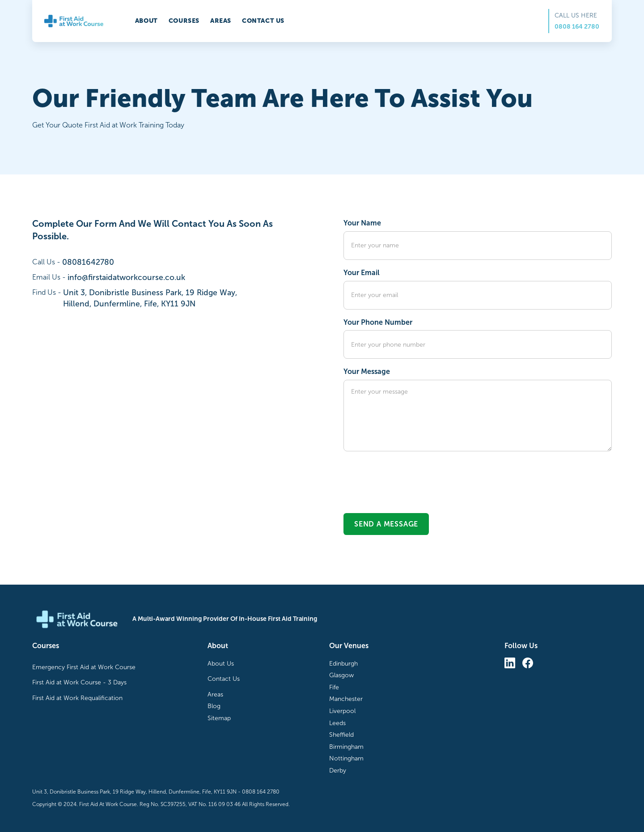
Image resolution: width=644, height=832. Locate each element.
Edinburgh (343, 664)
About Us (221, 664)
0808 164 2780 (577, 27)
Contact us (263, 21)
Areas (221, 21)
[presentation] (411, 478)
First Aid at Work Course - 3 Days (79, 682)
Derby (338, 770)
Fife (334, 687)
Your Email (362, 273)
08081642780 (88, 262)
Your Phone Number (378, 322)
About (146, 21)
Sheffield (341, 735)
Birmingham (346, 747)
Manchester (346, 699)
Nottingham (346, 758)
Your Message (367, 371)
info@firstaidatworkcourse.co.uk (126, 277)
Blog (214, 706)
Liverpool (342, 711)
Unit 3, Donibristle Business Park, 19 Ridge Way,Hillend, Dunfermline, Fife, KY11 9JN (150, 298)
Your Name (362, 223)
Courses (184, 21)
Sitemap (219, 718)
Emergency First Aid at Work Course (84, 667)
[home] (74, 21)
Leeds (337, 723)
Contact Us (224, 679)
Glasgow (341, 675)
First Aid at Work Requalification (77, 698)
